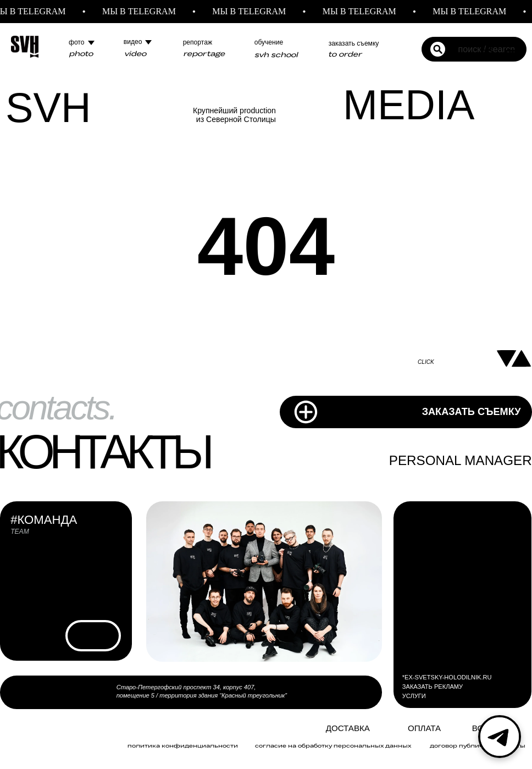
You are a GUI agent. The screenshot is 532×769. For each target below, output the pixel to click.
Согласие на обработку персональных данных (333, 745)
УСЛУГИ (414, 696)
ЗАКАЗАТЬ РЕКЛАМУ (433, 687)
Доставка (348, 728)
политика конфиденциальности (183, 745)
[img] (304, 729)
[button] (487, 46)
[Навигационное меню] (513, 47)
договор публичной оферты (478, 745)
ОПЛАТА (424, 728)
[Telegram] (500, 737)
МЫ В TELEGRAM (146, 11)
